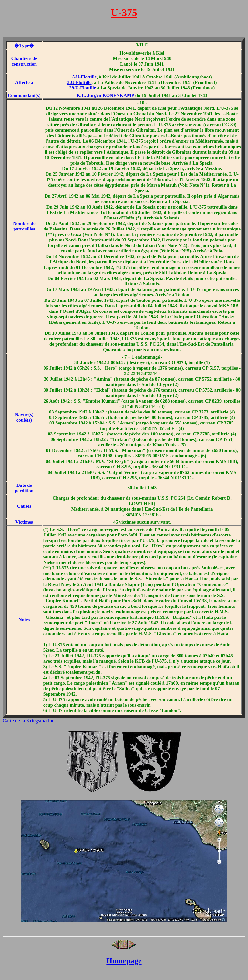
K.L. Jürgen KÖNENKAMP (105, 95)
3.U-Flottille (79, 82)
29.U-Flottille (83, 88)
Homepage (124, 961)
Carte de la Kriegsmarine (28, 721)
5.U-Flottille (84, 77)
